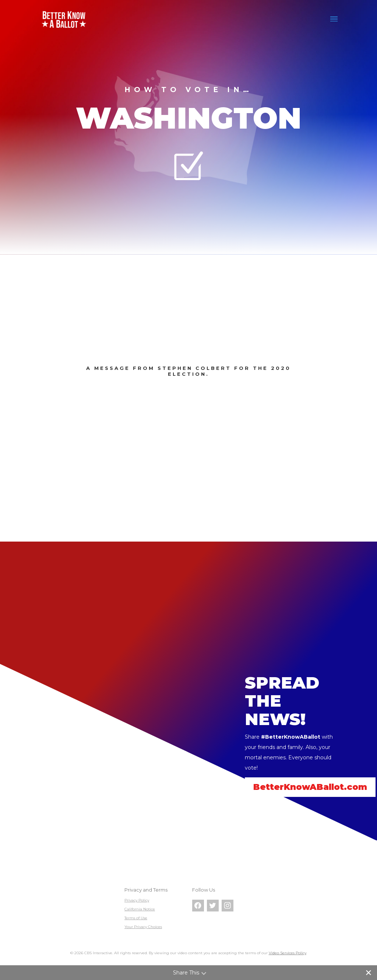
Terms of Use (136, 918)
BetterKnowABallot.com (310, 787)
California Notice (140, 909)
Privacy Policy (137, 900)
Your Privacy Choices (143, 927)
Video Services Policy (288, 953)
